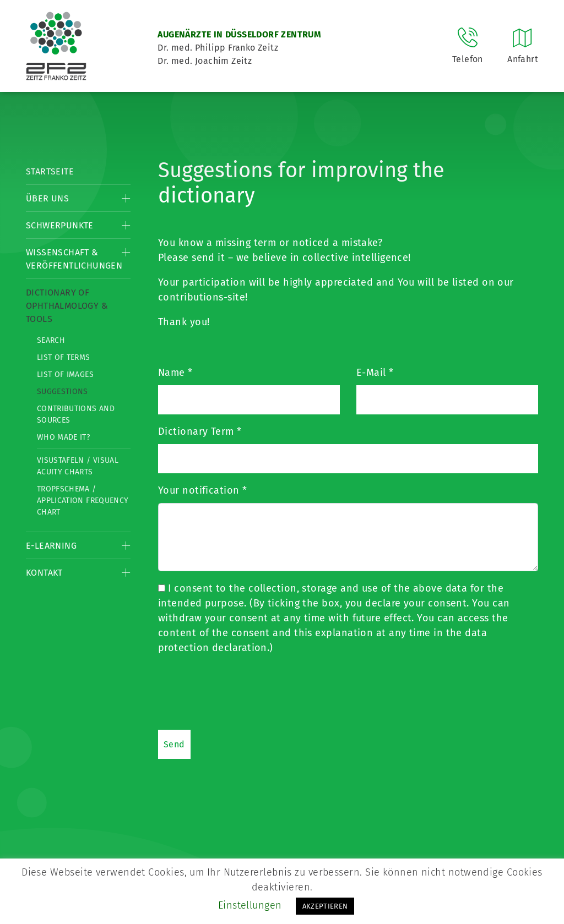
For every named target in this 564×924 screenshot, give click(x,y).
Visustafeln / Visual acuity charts (78, 466)
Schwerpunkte (60, 225)
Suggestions (63, 392)
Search (51, 340)
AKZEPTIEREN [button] (325, 906)
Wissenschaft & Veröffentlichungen (74, 259)
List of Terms (64, 357)
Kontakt (44, 573)
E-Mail (375, 373)
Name (175, 373)
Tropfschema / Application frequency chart (83, 501)
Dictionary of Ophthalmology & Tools (67, 306)
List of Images (65, 374)
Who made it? (63, 437)
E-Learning (51, 546)
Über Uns (47, 198)
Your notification (203, 490)
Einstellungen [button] (250, 905)
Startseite (50, 171)
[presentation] (242, 692)
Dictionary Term (200, 431)
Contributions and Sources (76, 414)
